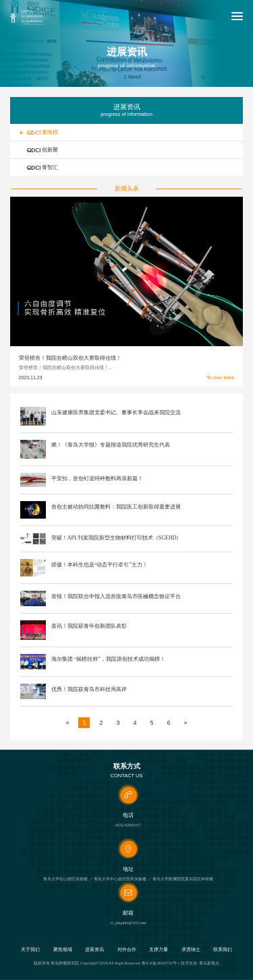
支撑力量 (159, 950)
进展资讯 (94, 950)
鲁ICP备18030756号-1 (161, 963)
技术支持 (189, 963)
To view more (220, 378)
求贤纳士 (191, 950)
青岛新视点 (209, 963)
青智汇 (39, 167)
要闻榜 (39, 132)
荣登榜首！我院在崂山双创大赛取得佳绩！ (70, 358)
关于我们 (30, 950)
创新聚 (39, 150)
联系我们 (223, 950)
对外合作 (127, 950)
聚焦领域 (63, 950)
